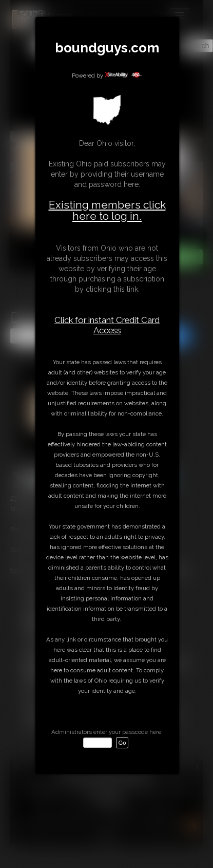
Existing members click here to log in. (107, 210)
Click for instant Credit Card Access (107, 325)
